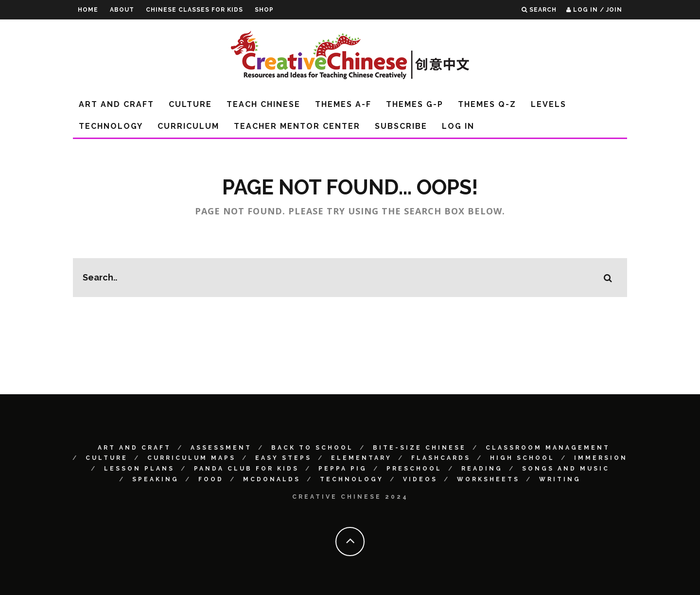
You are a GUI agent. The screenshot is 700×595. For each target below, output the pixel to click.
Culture (190, 104)
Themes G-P (415, 104)
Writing (560, 479)
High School (522, 458)
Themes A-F (343, 104)
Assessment (221, 448)
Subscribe (401, 126)
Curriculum (188, 126)
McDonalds (272, 479)
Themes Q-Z (487, 104)
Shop (264, 10)
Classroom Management (548, 448)
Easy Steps (283, 458)
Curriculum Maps (192, 458)
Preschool (414, 469)
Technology (111, 126)
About (122, 10)
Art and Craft (116, 104)
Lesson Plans (139, 469)
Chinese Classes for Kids (194, 10)
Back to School (312, 448)
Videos (420, 479)
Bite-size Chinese (420, 448)
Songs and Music (566, 469)
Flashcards (441, 458)
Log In (458, 126)
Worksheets (488, 479)
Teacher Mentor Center (297, 126)
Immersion (601, 458)
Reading (482, 469)
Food (211, 479)
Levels (549, 104)
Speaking (156, 479)
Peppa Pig (343, 469)
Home (88, 10)
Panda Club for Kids (246, 469)
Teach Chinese (263, 104)
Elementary (361, 458)
